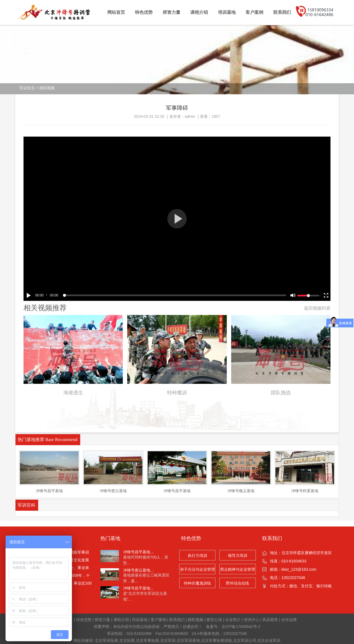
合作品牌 (289, 620)
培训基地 (227, 12)
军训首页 (27, 88)
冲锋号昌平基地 (49, 491)
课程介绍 (199, 12)
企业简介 (233, 620)
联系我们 (282, 12)
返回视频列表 (317, 308)
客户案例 (254, 12)
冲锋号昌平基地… (139, 552)
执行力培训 (197, 556)
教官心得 (214, 620)
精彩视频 (47, 88)
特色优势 (144, 12)
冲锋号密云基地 (113, 491)
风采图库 (270, 620)
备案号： (214, 627)
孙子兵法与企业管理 (197, 569)
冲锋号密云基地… (139, 570)
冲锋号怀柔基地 (305, 491)
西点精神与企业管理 (238, 569)
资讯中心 (252, 620)
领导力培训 (238, 556)
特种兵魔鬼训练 (197, 583)
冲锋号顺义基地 (241, 491)
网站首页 (116, 12)
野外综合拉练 (238, 583)
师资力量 (171, 12)
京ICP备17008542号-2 (241, 627)
